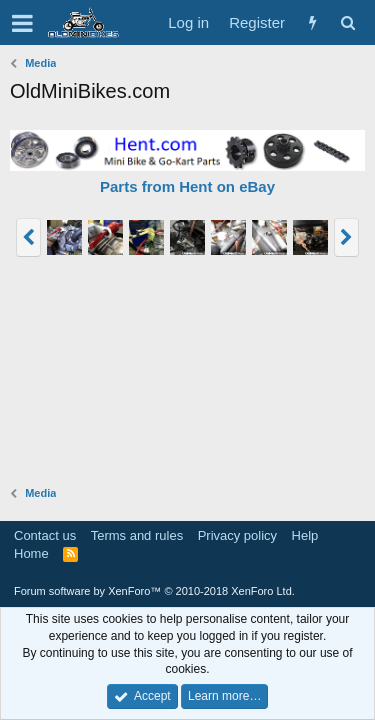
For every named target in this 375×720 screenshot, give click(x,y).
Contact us (45, 535)
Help (305, 535)
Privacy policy (237, 535)
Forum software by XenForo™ (154, 591)
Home (31, 553)
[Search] (347, 22)
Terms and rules (137, 535)
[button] (22, 23)
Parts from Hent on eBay (187, 186)
